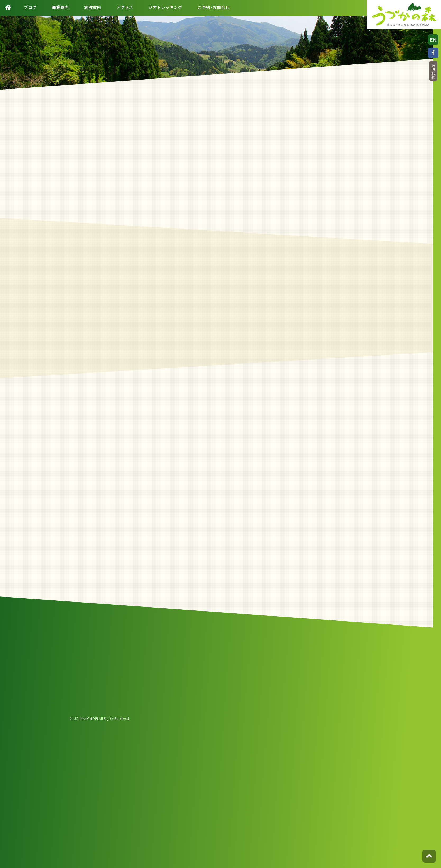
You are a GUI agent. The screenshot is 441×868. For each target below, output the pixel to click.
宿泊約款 (433, 71)
